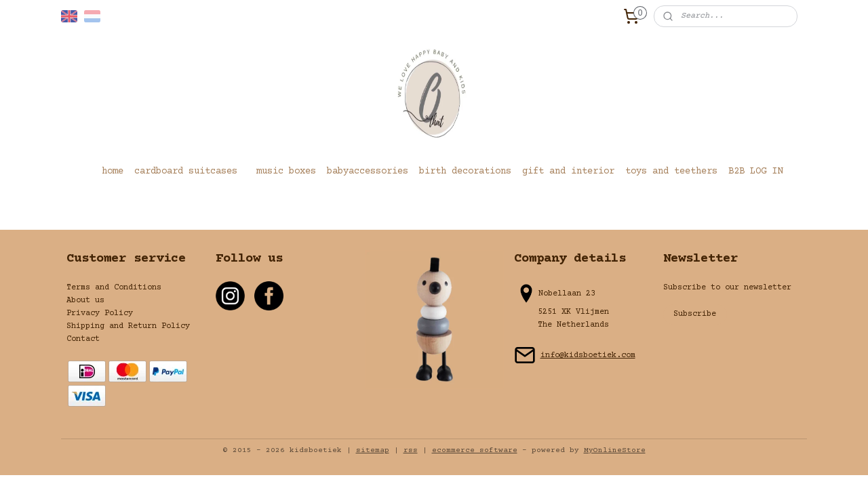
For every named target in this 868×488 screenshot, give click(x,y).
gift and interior (568, 171)
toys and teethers (671, 171)
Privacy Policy (100, 313)
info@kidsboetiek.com (588, 355)
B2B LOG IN (755, 171)
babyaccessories (368, 171)
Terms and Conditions (114, 288)
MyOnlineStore (615, 450)
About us (85, 301)
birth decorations (465, 171)
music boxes (286, 171)
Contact (83, 339)
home (113, 171)
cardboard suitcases (186, 171)
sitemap (373, 450)
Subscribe (695, 314)
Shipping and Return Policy (128, 326)
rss (411, 450)
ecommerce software (475, 450)
